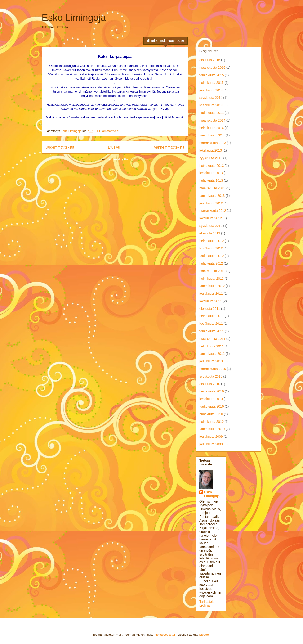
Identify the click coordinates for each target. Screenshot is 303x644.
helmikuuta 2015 (212, 83)
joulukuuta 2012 (211, 203)
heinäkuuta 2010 (212, 391)
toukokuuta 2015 (212, 75)
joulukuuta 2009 (211, 437)
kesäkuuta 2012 (211, 248)
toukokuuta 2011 (212, 331)
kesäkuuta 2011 (211, 324)
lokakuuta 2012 (211, 218)
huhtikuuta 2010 (211, 414)
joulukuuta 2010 (211, 361)
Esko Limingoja (74, 18)
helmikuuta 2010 (212, 422)
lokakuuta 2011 (211, 301)
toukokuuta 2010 (212, 406)
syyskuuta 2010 (211, 376)
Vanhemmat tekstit (169, 147)
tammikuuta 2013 (212, 196)
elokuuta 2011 (210, 309)
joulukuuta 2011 (211, 293)
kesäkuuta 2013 (211, 173)
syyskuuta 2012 (211, 226)
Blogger (204, 635)
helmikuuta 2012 (212, 279)
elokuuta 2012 (210, 233)
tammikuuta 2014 (212, 135)
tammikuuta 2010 (212, 429)
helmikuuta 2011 (212, 346)
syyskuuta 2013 (211, 158)
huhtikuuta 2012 (211, 263)
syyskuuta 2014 (211, 98)
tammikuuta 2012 (212, 286)
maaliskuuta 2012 (212, 271)
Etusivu (114, 147)
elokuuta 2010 (210, 384)
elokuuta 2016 (210, 60)
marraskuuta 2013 (213, 143)
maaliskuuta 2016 (212, 68)
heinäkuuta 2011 (212, 316)
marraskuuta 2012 (213, 211)
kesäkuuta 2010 (211, 399)
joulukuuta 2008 (211, 444)
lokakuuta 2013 (211, 150)
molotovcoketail (165, 635)
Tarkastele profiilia (207, 603)
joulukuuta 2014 (211, 90)
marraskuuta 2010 (213, 369)
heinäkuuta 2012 (212, 241)
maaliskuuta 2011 (212, 339)
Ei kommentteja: (109, 131)
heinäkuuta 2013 (212, 166)
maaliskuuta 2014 (212, 120)
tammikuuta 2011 (212, 354)
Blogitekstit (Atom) (119, 159)
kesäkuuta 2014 (211, 105)
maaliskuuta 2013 (212, 188)
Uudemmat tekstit (60, 147)
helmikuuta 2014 (212, 128)
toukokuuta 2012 (212, 256)
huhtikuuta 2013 (211, 180)
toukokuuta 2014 (212, 113)
